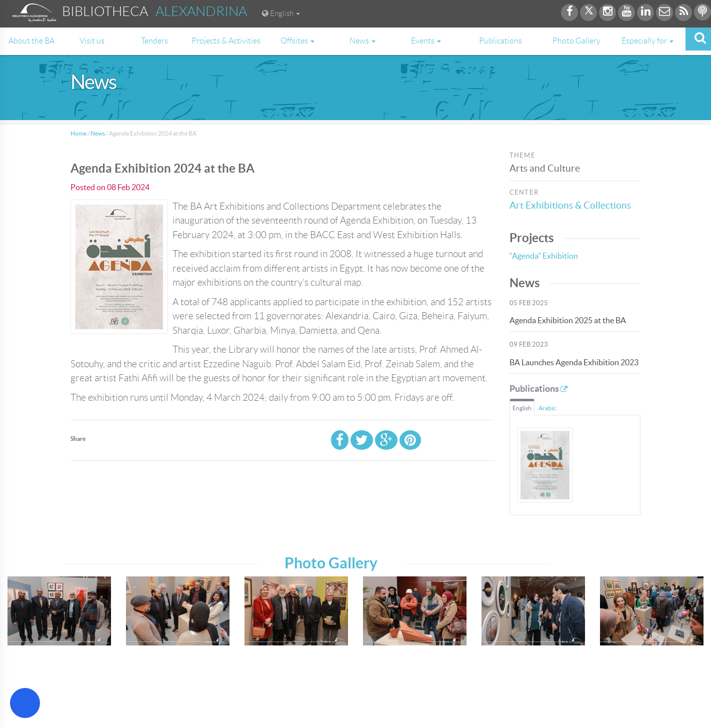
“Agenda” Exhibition (544, 256)
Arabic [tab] (547, 408)
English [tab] (522, 408)
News (98, 133)
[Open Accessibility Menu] (25, 703)
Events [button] (426, 41)
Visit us (92, 41)
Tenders (154, 41)
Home (78, 133)
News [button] (362, 41)
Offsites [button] (297, 41)
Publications (500, 41)
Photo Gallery (576, 41)
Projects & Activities (226, 41)
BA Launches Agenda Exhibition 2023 (574, 362)
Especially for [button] (647, 41)
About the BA (31, 41)
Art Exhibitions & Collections (570, 205)
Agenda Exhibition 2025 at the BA (568, 320)
